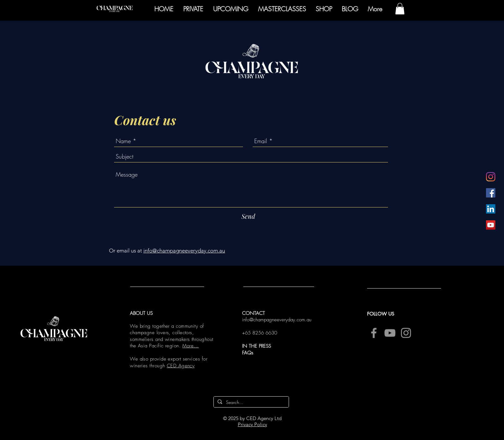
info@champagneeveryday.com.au (184, 251)
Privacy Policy (252, 424)
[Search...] (251, 402)
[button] (400, 9)
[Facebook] (491, 193)
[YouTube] (491, 225)
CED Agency (181, 366)
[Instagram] (491, 177)
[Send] (248, 216)
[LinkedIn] (491, 209)
